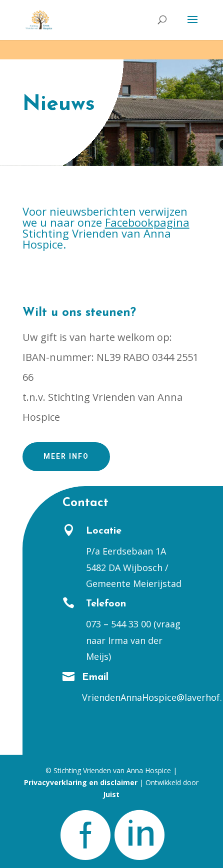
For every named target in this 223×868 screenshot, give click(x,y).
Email (95, 677)
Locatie (104, 531)
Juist (111, 794)
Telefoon (106, 604)
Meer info (66, 456)
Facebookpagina (147, 222)
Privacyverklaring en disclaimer (81, 782)
